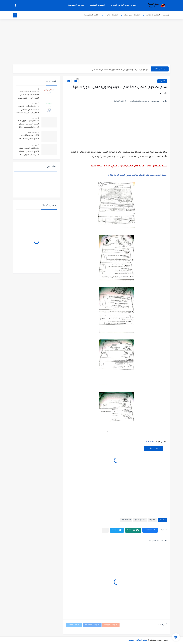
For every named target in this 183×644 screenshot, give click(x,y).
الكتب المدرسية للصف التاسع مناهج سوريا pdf (29, 137)
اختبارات (162, 81)
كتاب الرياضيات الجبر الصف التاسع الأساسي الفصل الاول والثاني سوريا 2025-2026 (28, 125)
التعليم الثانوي (111, 15)
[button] (150, 530)
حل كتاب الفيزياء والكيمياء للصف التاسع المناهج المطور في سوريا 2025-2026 (28, 110)
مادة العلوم (126, 520)
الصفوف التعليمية (97, 5)
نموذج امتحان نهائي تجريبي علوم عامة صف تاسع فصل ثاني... (120, 69)
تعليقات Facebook (92, 625)
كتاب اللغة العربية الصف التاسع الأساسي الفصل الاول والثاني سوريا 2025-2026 (29, 152)
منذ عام (35, 89)
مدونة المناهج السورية (138, 640)
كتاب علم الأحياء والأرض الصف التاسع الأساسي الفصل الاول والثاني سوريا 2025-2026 (29, 95)
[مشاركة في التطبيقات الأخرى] (105, 530)
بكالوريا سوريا (140, 520)
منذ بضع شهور (32, 132)
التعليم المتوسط (132, 15)
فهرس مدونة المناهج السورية (123, 5)
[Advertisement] (91, 42)
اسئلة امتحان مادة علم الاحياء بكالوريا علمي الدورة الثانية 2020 (138, 175)
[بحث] (15, 15)
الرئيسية (166, 15)
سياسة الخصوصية (76, 5)
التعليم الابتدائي (153, 15)
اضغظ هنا (149, 442)
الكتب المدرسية (91, 15)
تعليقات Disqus (74, 625)
